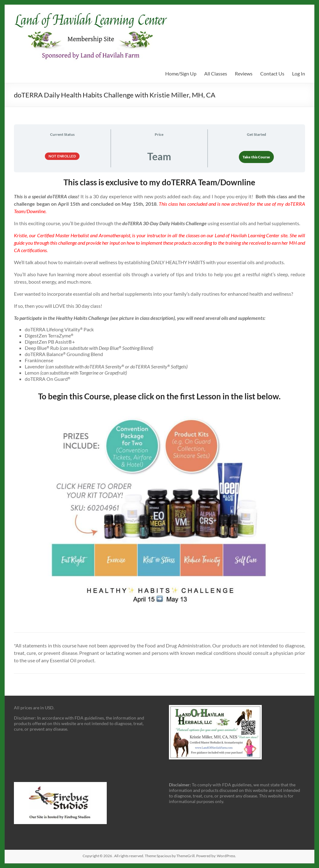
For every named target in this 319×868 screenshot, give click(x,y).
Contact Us (272, 73)
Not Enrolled (62, 156)
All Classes (216, 73)
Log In (299, 73)
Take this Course (256, 157)
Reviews (244, 73)
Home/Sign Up (181, 73)
